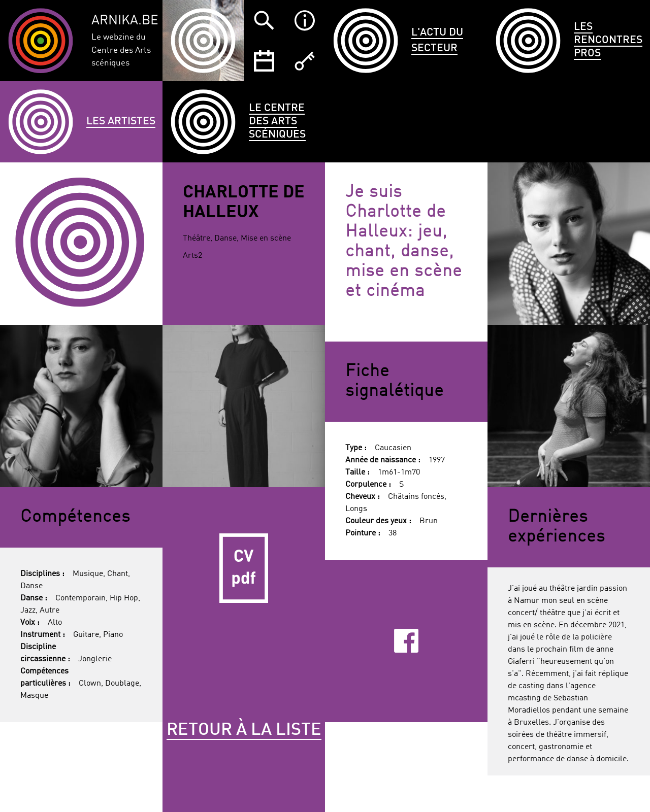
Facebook (406, 641)
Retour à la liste (244, 730)
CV (244, 568)
